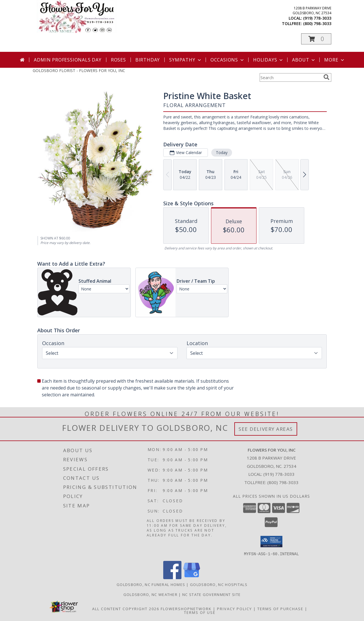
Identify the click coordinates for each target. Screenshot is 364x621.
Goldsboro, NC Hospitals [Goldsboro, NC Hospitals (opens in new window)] (219, 584)
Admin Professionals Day (68, 60)
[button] (316, 39)
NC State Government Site (211, 594)
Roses (118, 60)
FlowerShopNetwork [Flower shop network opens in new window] (186, 608)
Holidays (268, 60)
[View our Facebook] (172, 577)
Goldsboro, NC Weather (150, 594)
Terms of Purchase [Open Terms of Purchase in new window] (280, 608)
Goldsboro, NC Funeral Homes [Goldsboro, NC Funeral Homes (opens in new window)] (151, 584)
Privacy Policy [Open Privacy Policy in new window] (234, 608)
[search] (326, 77)
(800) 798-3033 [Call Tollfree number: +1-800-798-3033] (283, 482)
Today (222, 152)
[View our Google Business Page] (192, 577)
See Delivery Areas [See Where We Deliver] (266, 429)
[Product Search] (290, 77)
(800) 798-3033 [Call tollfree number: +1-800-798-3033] (317, 23)
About (304, 60)
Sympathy (186, 60)
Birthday (148, 60)
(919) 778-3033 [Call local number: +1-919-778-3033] (317, 18)
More (335, 60)
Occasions (228, 60)
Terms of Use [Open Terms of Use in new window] (200, 612)
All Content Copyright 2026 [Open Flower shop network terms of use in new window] (126, 608)
